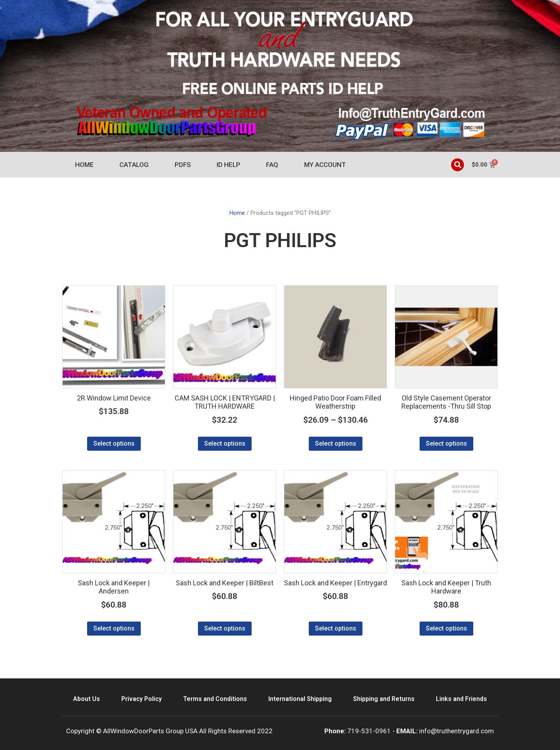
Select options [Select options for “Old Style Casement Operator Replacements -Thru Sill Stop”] (446, 444)
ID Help (228, 165)
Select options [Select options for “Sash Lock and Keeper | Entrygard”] (336, 628)
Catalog (134, 165)
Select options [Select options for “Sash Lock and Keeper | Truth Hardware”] (446, 628)
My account (325, 165)
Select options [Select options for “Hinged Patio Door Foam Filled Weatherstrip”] (336, 444)
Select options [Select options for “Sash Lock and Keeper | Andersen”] (114, 628)
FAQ (272, 165)
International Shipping (300, 699)
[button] (458, 165)
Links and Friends (461, 699)
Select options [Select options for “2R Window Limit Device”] (114, 444)
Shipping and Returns (384, 699)
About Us (87, 699)
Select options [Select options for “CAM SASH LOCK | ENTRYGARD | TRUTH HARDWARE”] (225, 444)
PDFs (183, 165)
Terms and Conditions (215, 699)
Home (84, 165)
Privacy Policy (142, 699)
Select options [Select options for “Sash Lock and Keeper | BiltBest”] (225, 628)
